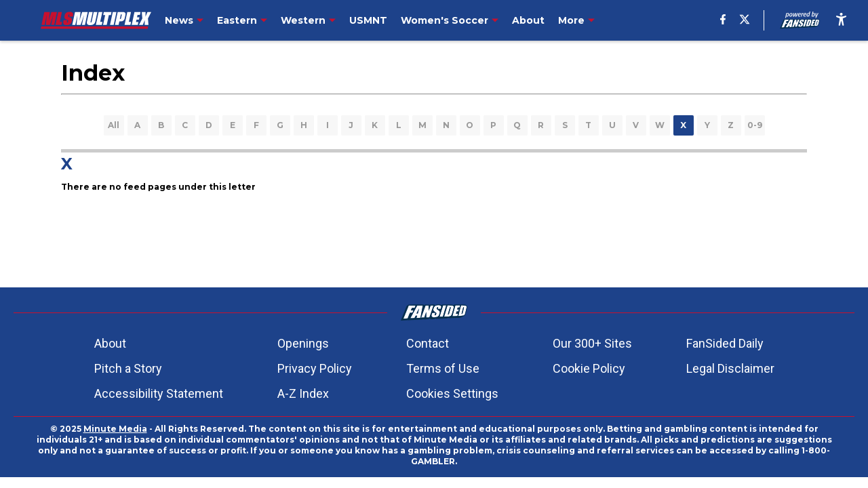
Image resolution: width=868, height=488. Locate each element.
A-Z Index (303, 393)
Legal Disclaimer (730, 368)
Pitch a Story (128, 368)
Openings (303, 343)
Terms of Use (443, 368)
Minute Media (115, 429)
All (114, 125)
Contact (428, 343)
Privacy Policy (315, 368)
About (110, 343)
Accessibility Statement (159, 393)
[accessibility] (841, 20)
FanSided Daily (725, 343)
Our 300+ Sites (592, 343)
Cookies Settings (452, 393)
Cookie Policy (589, 368)
